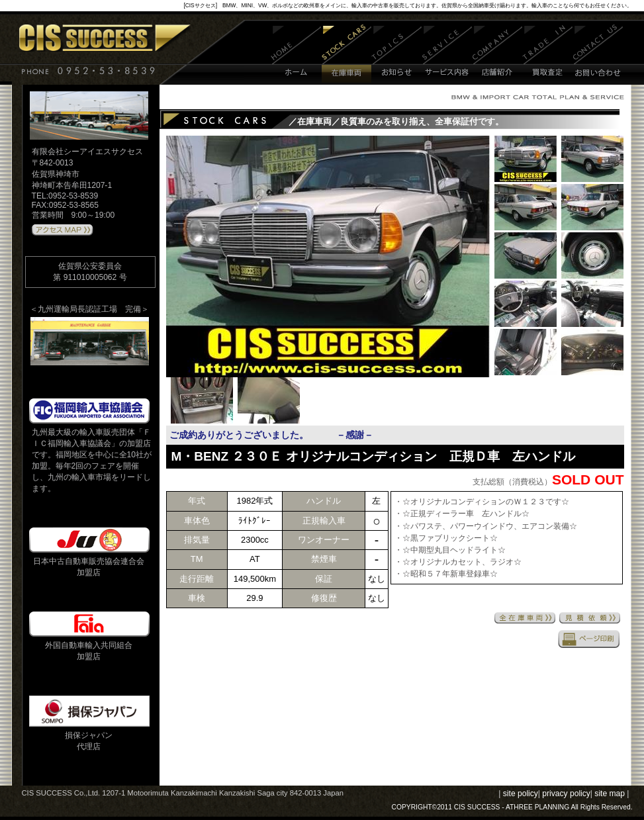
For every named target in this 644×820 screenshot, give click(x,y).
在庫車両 (346, 55)
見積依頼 (590, 618)
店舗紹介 (497, 55)
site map (610, 794)
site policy (521, 794)
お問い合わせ (598, 55)
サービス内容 (447, 55)
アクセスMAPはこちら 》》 (63, 230)
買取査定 (548, 55)
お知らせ (397, 55)
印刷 (589, 639)
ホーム (296, 55)
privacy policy (566, 794)
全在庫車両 (525, 618)
